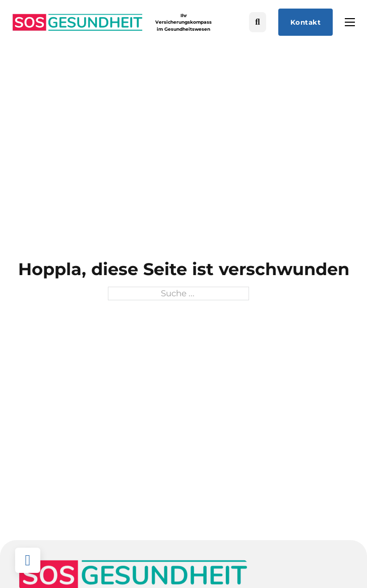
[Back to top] (28, 560)
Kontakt (306, 22)
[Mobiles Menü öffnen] (350, 22)
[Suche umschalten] (258, 22)
